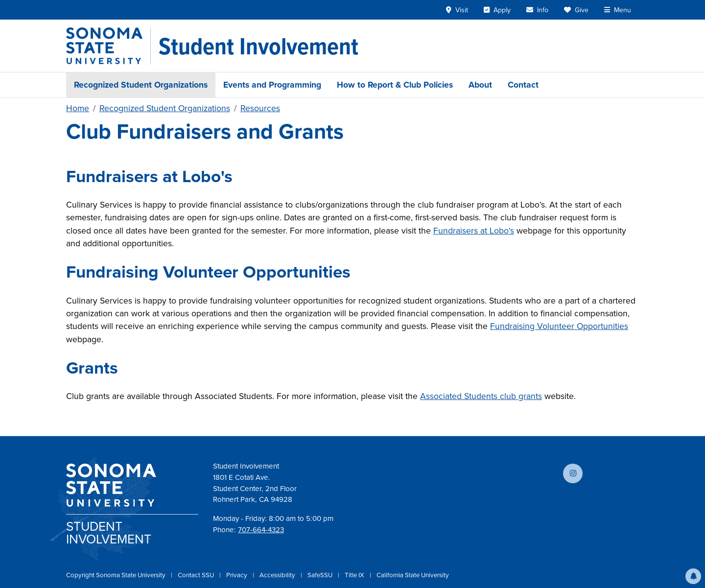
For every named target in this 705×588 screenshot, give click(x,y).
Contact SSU (197, 575)
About (480, 85)
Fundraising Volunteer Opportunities (559, 326)
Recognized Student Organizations (141, 85)
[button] (693, 576)
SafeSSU (321, 575)
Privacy (237, 575)
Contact (523, 85)
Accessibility (278, 575)
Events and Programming (272, 85)
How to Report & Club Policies (395, 85)
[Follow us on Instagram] (573, 473)
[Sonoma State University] (108, 46)
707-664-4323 (261, 530)
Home (78, 108)
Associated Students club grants (481, 396)
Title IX (355, 575)
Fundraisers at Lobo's (474, 231)
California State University (413, 575)
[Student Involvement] (258, 46)
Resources (260, 108)
